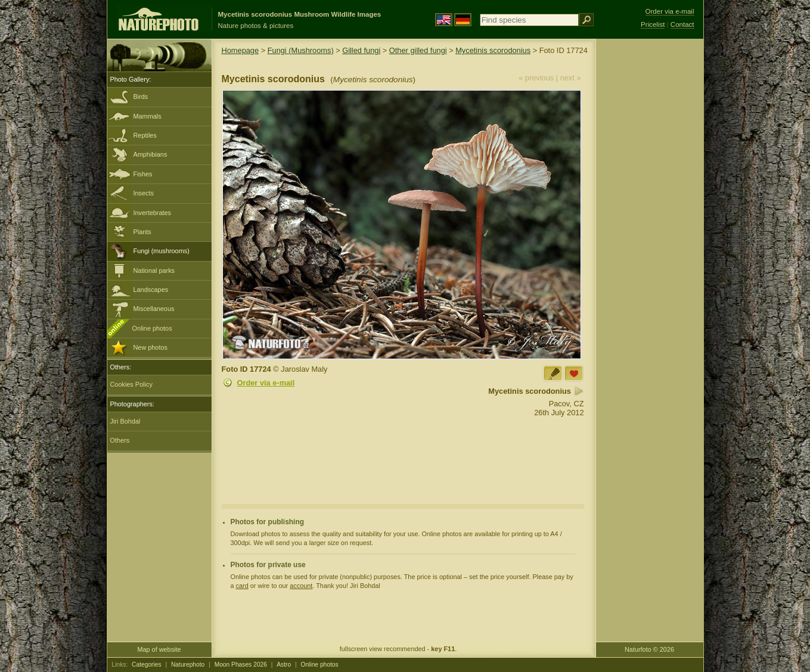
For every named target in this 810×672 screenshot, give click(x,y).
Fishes (143, 174)
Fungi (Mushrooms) (301, 50)
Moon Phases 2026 (241, 665)
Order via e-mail (266, 383)
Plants (142, 232)
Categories (147, 665)
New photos (150, 347)
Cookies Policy (131, 384)
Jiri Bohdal (125, 421)
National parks (154, 270)
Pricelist (653, 24)
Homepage (240, 50)
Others (120, 440)
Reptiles (145, 135)
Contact (682, 24)
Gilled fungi (361, 50)
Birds (141, 97)
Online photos (152, 328)
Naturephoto (188, 665)
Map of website (159, 649)
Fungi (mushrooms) (162, 251)
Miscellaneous (154, 309)
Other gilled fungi (418, 50)
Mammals (148, 116)
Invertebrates (152, 213)
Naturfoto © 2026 (649, 649)
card (242, 586)
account (301, 586)
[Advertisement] (650, 229)
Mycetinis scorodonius (493, 50)
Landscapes (151, 290)
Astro (284, 665)
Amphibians (150, 154)
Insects (144, 193)
